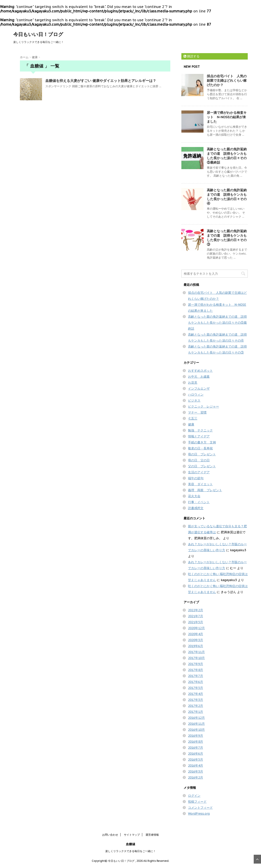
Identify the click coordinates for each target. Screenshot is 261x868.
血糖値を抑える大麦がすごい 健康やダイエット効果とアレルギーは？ (101, 81)
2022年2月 (196, 610)
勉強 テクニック (200, 430)
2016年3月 (196, 771)
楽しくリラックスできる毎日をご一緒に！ (130, 851)
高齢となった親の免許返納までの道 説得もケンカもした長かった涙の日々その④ (227, 197)
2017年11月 (196, 652)
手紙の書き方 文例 (202, 442)
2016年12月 (196, 718)
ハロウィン (196, 394)
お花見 (193, 383)
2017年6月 (196, 682)
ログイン (194, 796)
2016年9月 (196, 736)
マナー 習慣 (197, 412)
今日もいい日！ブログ (38, 34)
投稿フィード (197, 802)
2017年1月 (196, 712)
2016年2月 (196, 777)
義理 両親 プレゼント (205, 490)
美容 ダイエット (200, 484)
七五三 (193, 418)
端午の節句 (196, 478)
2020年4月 (196, 634)
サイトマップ (132, 835)
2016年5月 (196, 760)
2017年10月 (196, 658)
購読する (192, 56)
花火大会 (194, 496)
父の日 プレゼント (202, 466)
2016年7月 (196, 748)
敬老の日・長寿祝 (200, 448)
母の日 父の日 (199, 460)
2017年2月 (196, 706)
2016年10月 (196, 730)
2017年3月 (196, 700)
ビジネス (194, 400)
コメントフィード (200, 808)
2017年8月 (196, 670)
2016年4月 (196, 766)
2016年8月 (196, 742)
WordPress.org (199, 814)
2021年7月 (196, 616)
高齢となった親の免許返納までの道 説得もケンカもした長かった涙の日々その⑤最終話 (227, 156)
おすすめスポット (200, 371)
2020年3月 (196, 640)
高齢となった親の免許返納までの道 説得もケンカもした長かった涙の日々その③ (227, 238)
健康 (191, 424)
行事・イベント (199, 502)
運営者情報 (152, 835)
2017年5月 (196, 688)
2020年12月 (196, 628)
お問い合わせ (110, 835)
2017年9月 (196, 664)
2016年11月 (196, 724)
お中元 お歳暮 (199, 377)
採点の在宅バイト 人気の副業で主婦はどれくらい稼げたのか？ (227, 80)
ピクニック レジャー (203, 406)
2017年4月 (196, 694)
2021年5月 (196, 622)
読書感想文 (196, 508)
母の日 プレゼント (202, 454)
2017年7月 (196, 676)
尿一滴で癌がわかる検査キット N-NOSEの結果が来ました (227, 117)
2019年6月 (196, 646)
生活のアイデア (199, 472)
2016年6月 (196, 754)
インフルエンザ (199, 389)
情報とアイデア (199, 436)
